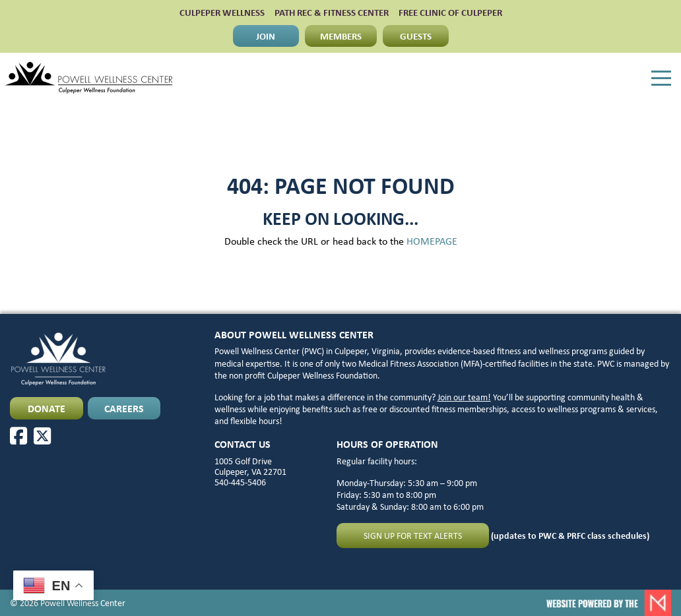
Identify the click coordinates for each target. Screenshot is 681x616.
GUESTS (416, 36)
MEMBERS (341, 36)
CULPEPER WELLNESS (222, 12)
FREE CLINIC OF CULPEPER (450, 12)
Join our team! (464, 397)
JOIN (266, 36)
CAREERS (124, 408)
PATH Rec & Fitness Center (332, 12)
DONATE (47, 408)
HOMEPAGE (432, 241)
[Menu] (661, 78)
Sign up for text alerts (413, 535)
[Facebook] (18, 436)
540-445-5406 (240, 482)
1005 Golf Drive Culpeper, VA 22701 (250, 466)
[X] (42, 436)
